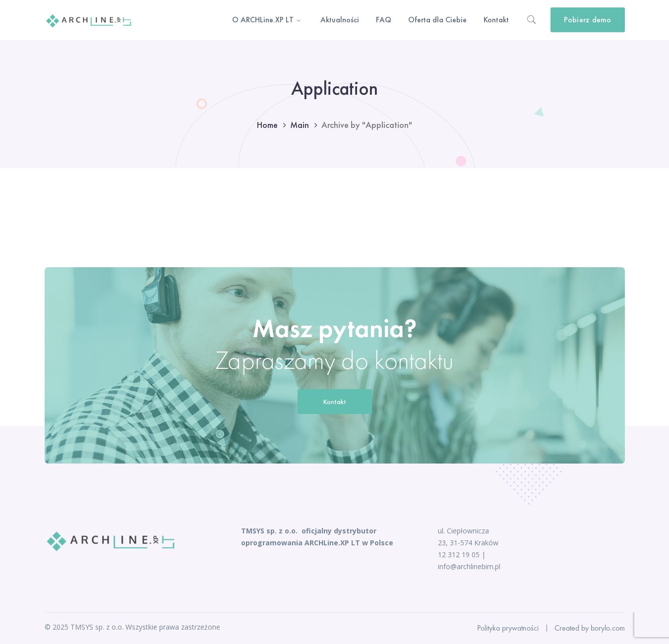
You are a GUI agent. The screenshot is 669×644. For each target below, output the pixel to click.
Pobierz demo (588, 20)
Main (300, 125)
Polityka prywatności (508, 628)
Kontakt (335, 402)
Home (267, 125)
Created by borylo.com (590, 628)
